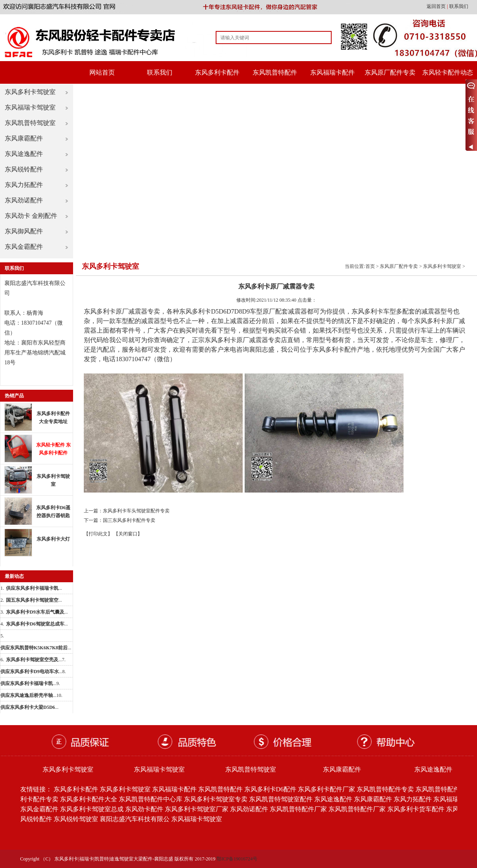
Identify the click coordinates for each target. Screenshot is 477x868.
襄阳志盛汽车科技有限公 (135, 819)
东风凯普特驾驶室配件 (281, 799)
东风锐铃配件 (24, 169)
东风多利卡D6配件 (270, 789)
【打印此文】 (98, 534)
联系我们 (459, 6)
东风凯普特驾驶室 (30, 123)
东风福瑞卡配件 (332, 72)
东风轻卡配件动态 (448, 72)
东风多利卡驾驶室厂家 (197, 809)
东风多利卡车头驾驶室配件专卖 (136, 511)
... (34, 588)
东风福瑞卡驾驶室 (30, 107)
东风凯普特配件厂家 (298, 809)
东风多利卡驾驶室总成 (92, 809)
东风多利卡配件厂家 (326, 789)
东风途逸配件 (24, 154)
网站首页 (102, 72)
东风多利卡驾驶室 (30, 92)
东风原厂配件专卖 (390, 72)
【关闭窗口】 (128, 534)
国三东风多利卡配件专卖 (129, 520)
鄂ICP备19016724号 (237, 859)
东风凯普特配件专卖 (385, 789)
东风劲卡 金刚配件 (31, 216)
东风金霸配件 (24, 247)
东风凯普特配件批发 (444, 789)
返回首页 (437, 6)
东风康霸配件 (24, 138)
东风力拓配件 (24, 185)
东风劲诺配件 (24, 200)
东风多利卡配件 (217, 72)
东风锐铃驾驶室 (76, 819)
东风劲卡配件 (144, 809)
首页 (370, 266)
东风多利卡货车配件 (416, 809)
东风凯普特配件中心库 (151, 799)
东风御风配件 (24, 231)
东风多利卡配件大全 (89, 799)
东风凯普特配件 (275, 72)
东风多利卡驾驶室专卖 (216, 799)
